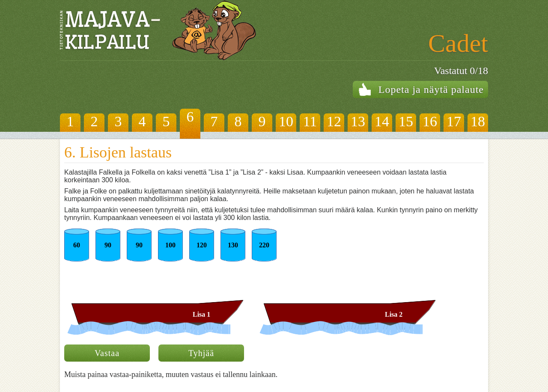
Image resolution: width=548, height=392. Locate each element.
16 (430, 121)
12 (334, 121)
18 (478, 121)
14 (382, 121)
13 (358, 121)
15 (406, 121)
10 (286, 121)
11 (310, 121)
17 (454, 121)
